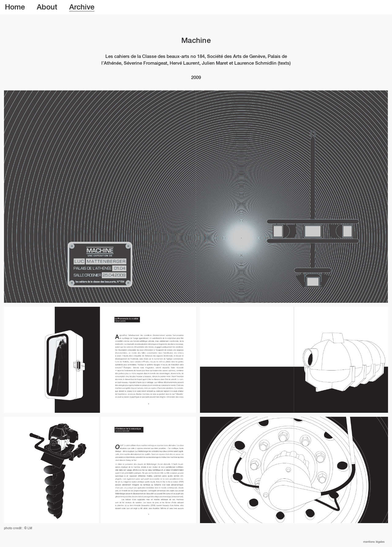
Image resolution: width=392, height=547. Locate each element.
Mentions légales (374, 542)
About (47, 7)
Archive (82, 7)
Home (15, 7)
